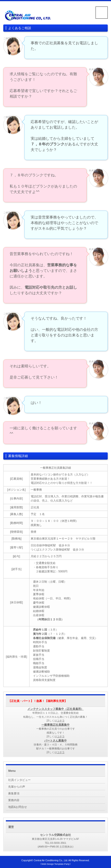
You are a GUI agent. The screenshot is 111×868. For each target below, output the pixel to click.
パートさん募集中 (55, 741)
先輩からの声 (17, 787)
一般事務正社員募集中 (55, 725)
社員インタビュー (19, 780)
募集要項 (14, 793)
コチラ (61, 721)
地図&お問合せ (18, 807)
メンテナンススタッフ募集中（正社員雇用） (55, 709)
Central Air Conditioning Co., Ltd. (51, 860)
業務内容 (14, 800)
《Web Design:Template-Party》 (55, 864)
